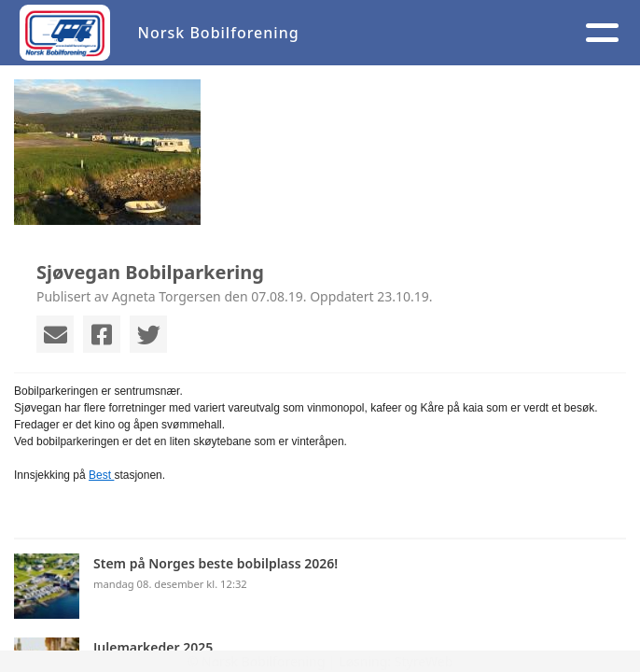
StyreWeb (424, 661)
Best (101, 475)
